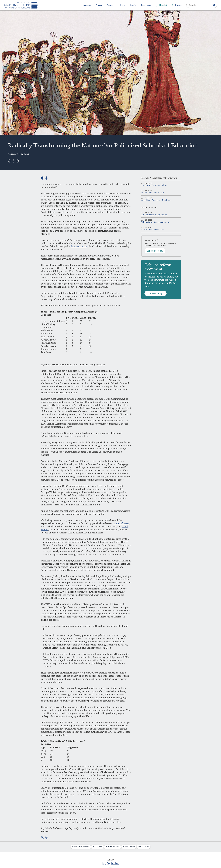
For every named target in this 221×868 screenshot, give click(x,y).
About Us (87, 5)
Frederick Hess (121, 523)
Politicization (170, 178)
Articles (99, 5)
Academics (156, 178)
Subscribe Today (155, 251)
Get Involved (146, 5)
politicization (130, 847)
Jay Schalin (25, 154)
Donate (178, 5)
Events (133, 5)
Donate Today (156, 293)
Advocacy (111, 5)
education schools (82, 847)
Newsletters (164, 5)
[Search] (214, 5)
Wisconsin (145, 847)
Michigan (98, 847)
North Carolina (113, 847)
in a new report (79, 246)
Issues (123, 5)
